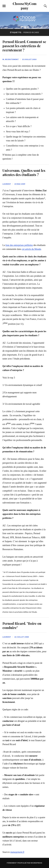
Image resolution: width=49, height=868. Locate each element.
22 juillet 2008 (22, 637)
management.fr (17, 852)
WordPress (37, 863)
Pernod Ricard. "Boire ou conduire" (22, 625)
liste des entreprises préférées (19, 245)
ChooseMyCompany (25, 6)
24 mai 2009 (20, 184)
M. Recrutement (11, 59)
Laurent (7, 184)
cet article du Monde (31, 249)
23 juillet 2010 (29, 59)
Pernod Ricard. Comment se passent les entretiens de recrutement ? (24, 46)
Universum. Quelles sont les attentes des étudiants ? (24, 172)
